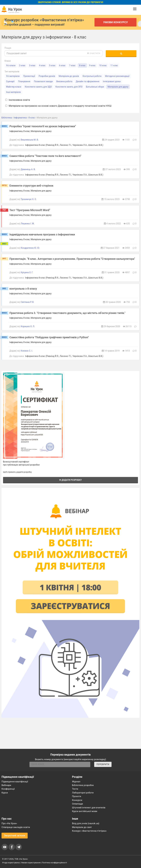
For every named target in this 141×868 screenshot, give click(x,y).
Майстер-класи (14, 87)
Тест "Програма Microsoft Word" (30, 210)
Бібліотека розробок (83, 785)
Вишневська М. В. (30, 140)
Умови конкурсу (115, 22)
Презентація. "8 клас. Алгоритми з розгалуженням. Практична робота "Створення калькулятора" (72, 259)
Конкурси (77, 800)
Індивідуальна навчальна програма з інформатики (42, 234)
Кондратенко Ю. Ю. (30, 248)
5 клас (52, 65)
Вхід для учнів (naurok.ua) (86, 823)
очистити (94, 53)
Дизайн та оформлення (88, 81)
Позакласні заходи (43, 81)
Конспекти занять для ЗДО (38, 87)
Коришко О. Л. (28, 326)
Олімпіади (77, 804)
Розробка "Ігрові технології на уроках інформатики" (43, 126)
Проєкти (77, 796)
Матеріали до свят (82, 827)
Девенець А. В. (28, 169)
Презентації (29, 76)
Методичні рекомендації (117, 76)
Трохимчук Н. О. (29, 199)
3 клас (32, 65)
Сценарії (10, 81)
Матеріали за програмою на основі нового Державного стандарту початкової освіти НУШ (58, 106)
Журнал (76, 782)
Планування (24, 81)
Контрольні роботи (92, 76)
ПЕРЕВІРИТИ (103, 764)
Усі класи (11, 65)
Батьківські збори (95, 87)
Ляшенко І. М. (28, 224)
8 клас (82, 65)
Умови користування (31, 863)
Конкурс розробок (44, 20)
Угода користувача (11, 863)
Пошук (8, 48)
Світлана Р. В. (28, 302)
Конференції (8, 789)
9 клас (92, 65)
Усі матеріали (13, 76)
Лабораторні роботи (83, 793)
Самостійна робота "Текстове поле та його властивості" (45, 156)
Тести (75, 789)
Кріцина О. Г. (27, 272)
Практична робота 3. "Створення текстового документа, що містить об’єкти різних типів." (67, 313)
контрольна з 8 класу (23, 289)
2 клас (22, 65)
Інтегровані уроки (112, 81)
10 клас (103, 65)
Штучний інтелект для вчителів (89, 808)
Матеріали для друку (118, 87)
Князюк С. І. (27, 351)
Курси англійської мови (85, 811)
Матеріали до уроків (69, 76)
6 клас (62, 65)
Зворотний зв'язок (15, 836)
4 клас (42, 65)
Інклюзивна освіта (18, 100)
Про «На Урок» (9, 823)
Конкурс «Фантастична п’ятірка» (89, 831)
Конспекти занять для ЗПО (69, 87)
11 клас (114, 65)
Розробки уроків (47, 76)
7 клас (72, 65)
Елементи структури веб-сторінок (31, 186)
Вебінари (6, 785)
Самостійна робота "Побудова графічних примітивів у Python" (49, 337)
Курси (5, 793)
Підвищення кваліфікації (15, 782)
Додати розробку (70, 480)
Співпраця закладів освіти (16, 827)
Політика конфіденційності (54, 863)
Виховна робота (64, 81)
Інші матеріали (13, 92)
